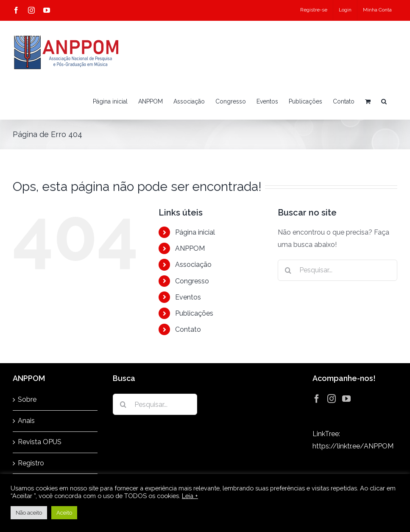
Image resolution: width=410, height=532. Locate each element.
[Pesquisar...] (337, 270)
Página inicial (195, 232)
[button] (384, 101)
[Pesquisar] (288, 270)
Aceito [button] (64, 513)
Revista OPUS (40, 442)
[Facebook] (317, 399)
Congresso (192, 281)
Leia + (190, 496)
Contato (188, 329)
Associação (193, 265)
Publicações (194, 313)
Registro (31, 463)
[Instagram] (332, 399)
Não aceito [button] (29, 513)
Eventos (188, 297)
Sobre (27, 399)
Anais (26, 421)
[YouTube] (346, 399)
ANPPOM (190, 248)
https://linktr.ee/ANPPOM (353, 446)
